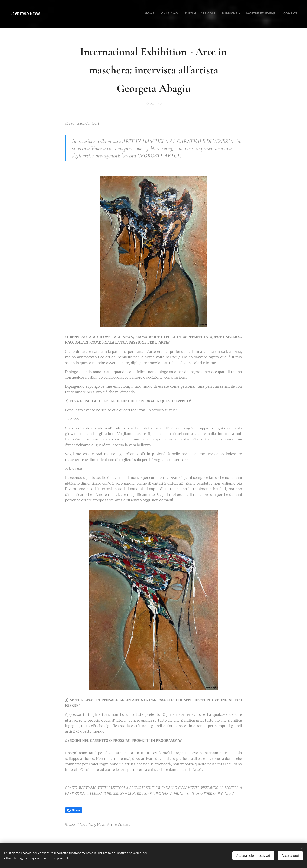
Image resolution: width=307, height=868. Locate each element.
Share (74, 810)
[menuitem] (124, 14)
